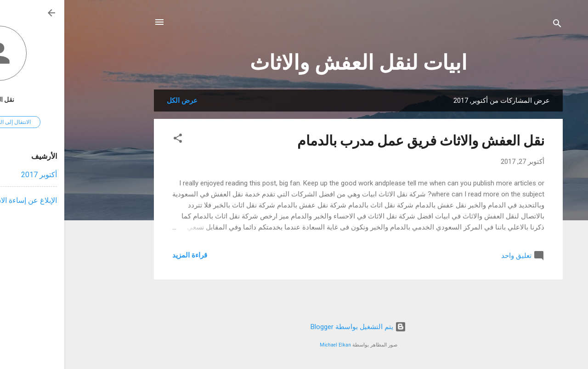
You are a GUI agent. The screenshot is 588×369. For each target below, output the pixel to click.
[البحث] (493, 25)
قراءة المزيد (125, 255)
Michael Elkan (271, 345)
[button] (113, 140)
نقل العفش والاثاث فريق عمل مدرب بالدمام (356, 141)
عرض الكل (118, 101)
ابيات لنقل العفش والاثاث (294, 63)
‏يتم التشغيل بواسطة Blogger (294, 327)
